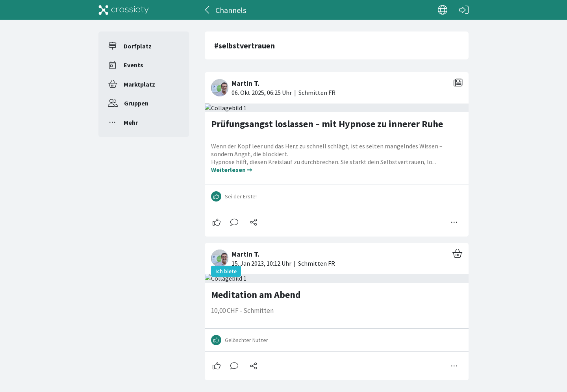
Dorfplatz (138, 46)
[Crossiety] (124, 10)
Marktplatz (139, 84)
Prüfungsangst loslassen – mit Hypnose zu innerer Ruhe (327, 124)
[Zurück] (208, 10)
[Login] (464, 10)
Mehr (131, 122)
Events (133, 65)
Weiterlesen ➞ (232, 170)
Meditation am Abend (256, 295)
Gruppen (136, 103)
